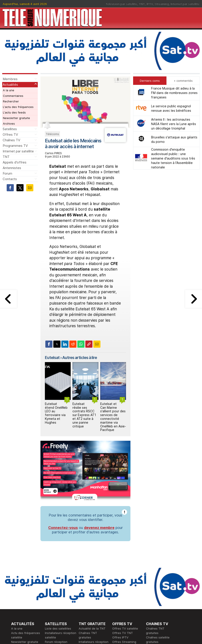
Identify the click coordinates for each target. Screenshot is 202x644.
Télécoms (52, 134)
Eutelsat (52, 358)
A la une (9, 90)
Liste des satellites (58, 628)
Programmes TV (15, 146)
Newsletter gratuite (16, 118)
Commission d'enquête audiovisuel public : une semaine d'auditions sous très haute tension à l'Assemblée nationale (173, 158)
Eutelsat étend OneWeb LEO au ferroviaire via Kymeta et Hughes (56, 413)
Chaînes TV (11, 140)
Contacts (10, 179)
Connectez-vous (63, 528)
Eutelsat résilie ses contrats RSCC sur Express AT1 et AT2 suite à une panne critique (84, 415)
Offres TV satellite (125, 628)
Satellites (10, 129)
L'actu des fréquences (18, 107)
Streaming (162, 4)
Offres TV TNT (123, 633)
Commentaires (13, 96)
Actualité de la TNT (92, 628)
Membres (10, 79)
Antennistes (12, 168)
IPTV (150, 4)
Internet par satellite (185, 4)
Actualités (10, 85)
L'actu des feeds (14, 112)
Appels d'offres (15, 162)
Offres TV (10, 135)
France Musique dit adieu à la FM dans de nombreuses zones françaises (174, 93)
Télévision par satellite (121, 4)
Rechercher (11, 101)
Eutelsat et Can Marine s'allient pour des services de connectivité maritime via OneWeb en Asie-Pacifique (113, 417)
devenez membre (99, 528)
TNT (142, 4)
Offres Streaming (124, 642)
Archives (9, 124)
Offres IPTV (120, 637)
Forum (7, 173)
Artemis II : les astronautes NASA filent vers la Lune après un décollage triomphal (174, 124)
